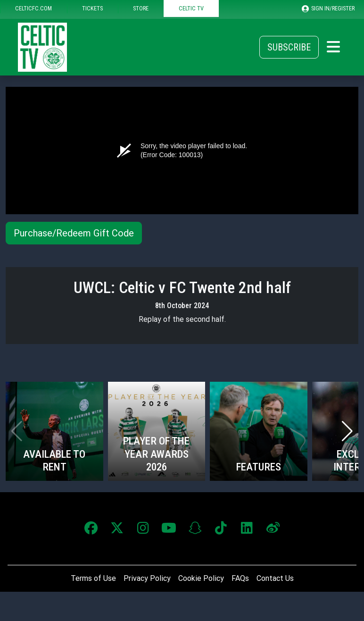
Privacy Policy (147, 578)
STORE (141, 8)
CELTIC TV (191, 8)
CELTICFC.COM (33, 8)
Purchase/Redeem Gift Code (74, 233)
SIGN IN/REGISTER (328, 8)
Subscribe (289, 47)
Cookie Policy (201, 578)
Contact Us (275, 578)
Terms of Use (93, 578)
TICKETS (92, 8)
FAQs (240, 578)
